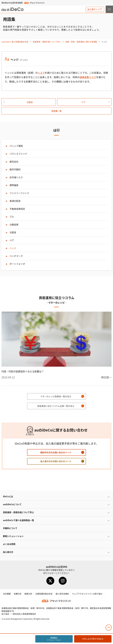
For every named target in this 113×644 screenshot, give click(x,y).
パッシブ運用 (16, 146)
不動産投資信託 (17, 209)
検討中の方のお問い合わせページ (56, 452)
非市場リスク (16, 177)
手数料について (10, 528)
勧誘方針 (28, 594)
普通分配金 (15, 201)
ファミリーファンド (19, 193)
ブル (12, 217)
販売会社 (14, 162)
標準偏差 (14, 185)
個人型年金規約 (62, 594)
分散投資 (14, 224)
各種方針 (18, 594)
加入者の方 (8, 552)
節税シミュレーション (13, 536)
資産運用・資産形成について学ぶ (47, 42)
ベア (83, 102)
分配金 (30, 102)
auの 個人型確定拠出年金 (15, 42)
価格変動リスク (88, 77)
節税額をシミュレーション (54, 639)
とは (8, 496)
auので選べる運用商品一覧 (18, 520)
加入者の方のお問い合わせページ (56, 461)
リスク (41, 73)
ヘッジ (13, 248)
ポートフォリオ (17, 264)
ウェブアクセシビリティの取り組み (87, 594)
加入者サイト (94, 9)
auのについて (12, 504)
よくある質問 (9, 544)
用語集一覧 (56, 111)
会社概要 (7, 594)
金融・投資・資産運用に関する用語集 (81, 42)
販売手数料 (15, 169)
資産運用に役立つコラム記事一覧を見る (56, 406)
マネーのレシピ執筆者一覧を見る (56, 396)
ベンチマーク (16, 256)
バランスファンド (18, 154)
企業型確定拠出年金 (44, 594)
